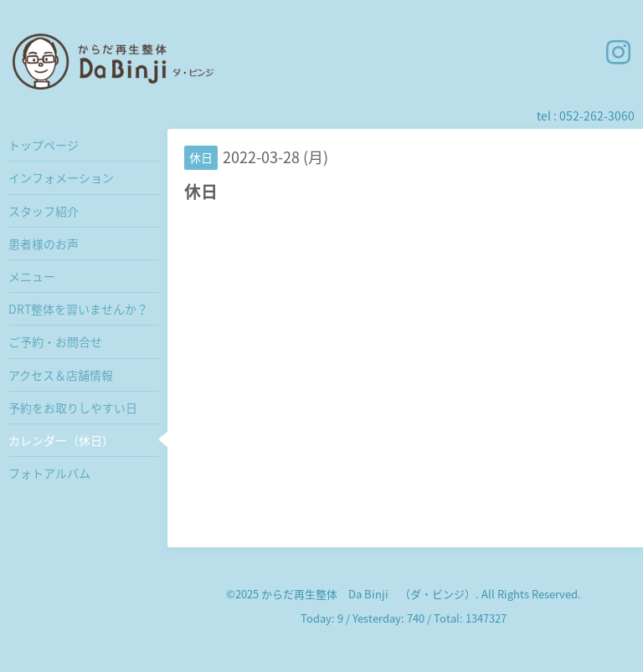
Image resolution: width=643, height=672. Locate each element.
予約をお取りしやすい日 (73, 408)
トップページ (44, 145)
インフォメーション (61, 177)
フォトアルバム (49, 473)
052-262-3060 (597, 115)
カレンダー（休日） (61, 440)
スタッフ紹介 (44, 211)
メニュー (32, 276)
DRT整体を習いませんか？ (78, 309)
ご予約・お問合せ (55, 341)
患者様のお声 (44, 244)
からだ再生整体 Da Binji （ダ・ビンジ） (368, 594)
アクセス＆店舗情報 (61, 375)
